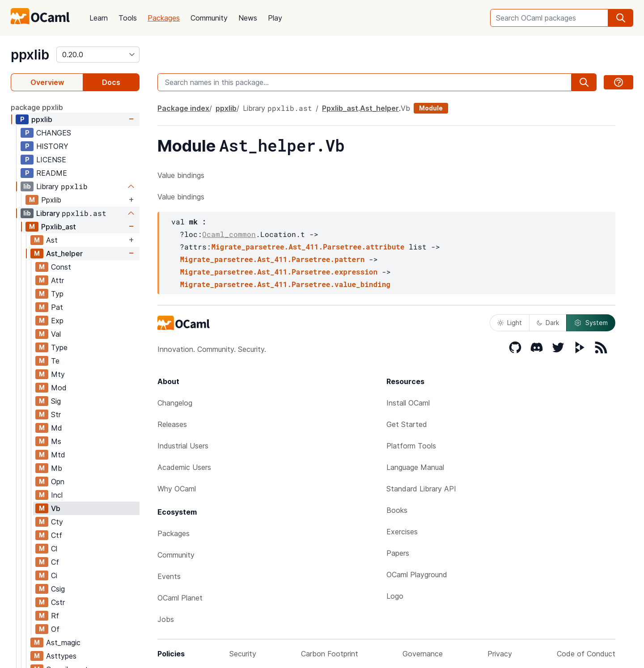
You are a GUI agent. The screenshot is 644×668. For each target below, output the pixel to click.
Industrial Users (183, 446)
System (591, 323)
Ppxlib (51, 200)
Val (56, 334)
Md (57, 428)
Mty (58, 374)
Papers (398, 553)
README (52, 173)
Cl (54, 549)
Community (209, 18)
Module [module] (431, 108)
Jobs (166, 619)
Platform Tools (411, 446)
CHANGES (54, 133)
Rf (55, 616)
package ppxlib (37, 107)
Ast (52, 240)
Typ (57, 294)
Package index (183, 108)
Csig (58, 589)
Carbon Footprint (330, 654)
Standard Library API (421, 489)
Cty (57, 522)
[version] (98, 55)
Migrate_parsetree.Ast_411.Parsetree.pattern (272, 259)
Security (243, 654)
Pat (57, 307)
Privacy (500, 654)
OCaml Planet (180, 598)
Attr (57, 280)
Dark (548, 323)
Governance (423, 654)
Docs (111, 82)
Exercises (402, 532)
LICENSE (51, 160)
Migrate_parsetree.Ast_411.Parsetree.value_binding (285, 284)
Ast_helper (64, 254)
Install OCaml (408, 403)
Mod (59, 388)
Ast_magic (63, 643)
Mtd (58, 455)
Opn (58, 482)
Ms (56, 441)
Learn (99, 18)
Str (56, 414)
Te (55, 361)
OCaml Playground (417, 575)
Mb (57, 468)
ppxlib (30, 55)
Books (397, 510)
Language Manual (415, 467)
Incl (57, 495)
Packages (164, 18)
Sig (56, 401)
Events (169, 576)
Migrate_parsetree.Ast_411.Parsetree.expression (279, 272)
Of (55, 629)
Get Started (407, 424)
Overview (47, 82)
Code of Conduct (586, 654)
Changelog (175, 403)
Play (275, 18)
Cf (55, 562)
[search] (621, 18)
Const (61, 267)
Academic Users (184, 467)
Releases (172, 424)
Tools (128, 18)
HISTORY (52, 146)
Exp (57, 321)
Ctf (57, 535)
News (248, 18)
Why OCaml (177, 489)
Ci (54, 575)
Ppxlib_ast (59, 227)
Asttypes (61, 656)
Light (510, 323)
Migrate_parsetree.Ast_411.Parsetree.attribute (308, 247)
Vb (56, 508)
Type (59, 347)
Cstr (58, 602)
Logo (395, 596)
